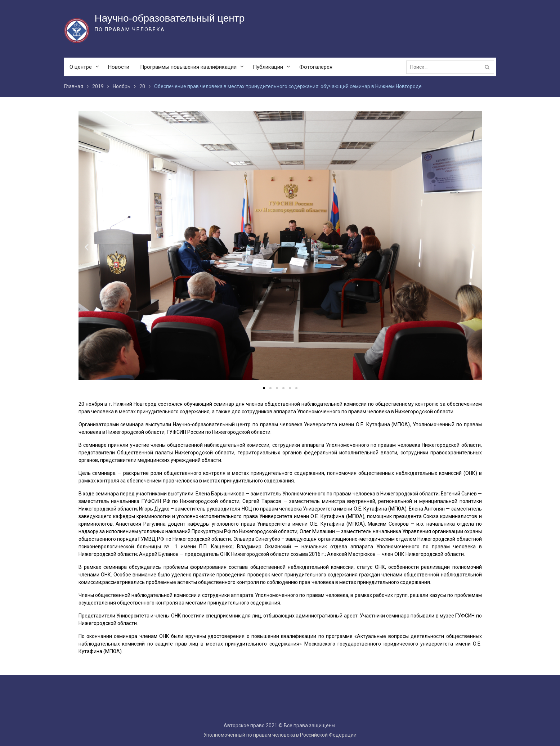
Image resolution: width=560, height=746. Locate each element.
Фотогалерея (316, 67)
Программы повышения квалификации (188, 67)
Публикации (268, 67)
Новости (119, 67)
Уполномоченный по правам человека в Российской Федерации (280, 735)
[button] (264, 388)
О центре (81, 67)
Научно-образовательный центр (170, 18)
